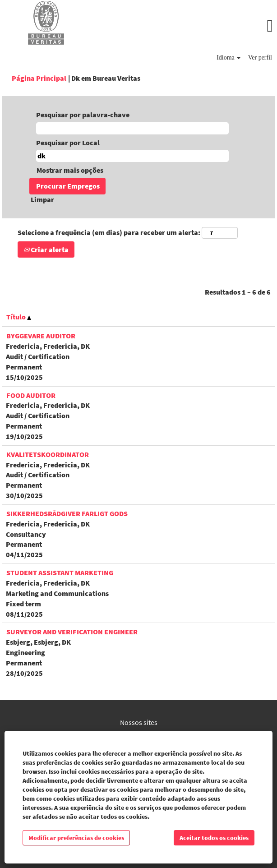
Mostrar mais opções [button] (70, 170)
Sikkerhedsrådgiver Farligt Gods (67, 513)
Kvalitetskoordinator (48, 454)
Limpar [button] (42, 199)
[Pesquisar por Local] (132, 156)
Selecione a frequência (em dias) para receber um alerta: (109, 232)
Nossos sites (139, 722)
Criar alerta (46, 249)
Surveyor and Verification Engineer (72, 632)
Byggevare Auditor (41, 336)
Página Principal (39, 78)
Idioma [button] (229, 58)
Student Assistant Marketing (60, 573)
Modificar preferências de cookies (76, 838)
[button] (185, 26)
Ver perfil (260, 58)
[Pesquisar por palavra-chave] (132, 128)
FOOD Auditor (31, 395)
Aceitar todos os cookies (214, 838)
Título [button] (19, 317)
